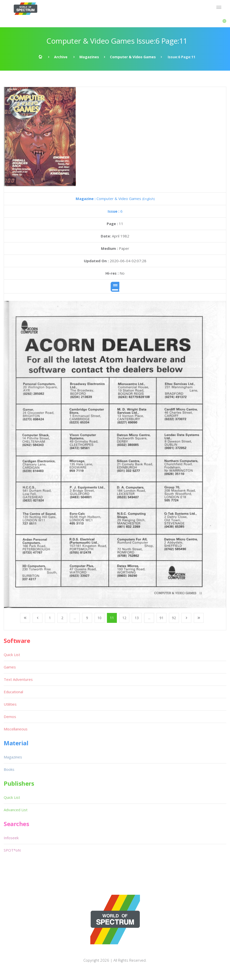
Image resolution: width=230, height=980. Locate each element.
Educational (13, 692)
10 (99, 618)
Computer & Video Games (133, 57)
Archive (61, 57)
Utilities (10, 704)
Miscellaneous (16, 729)
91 (162, 618)
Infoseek (11, 838)
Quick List (12, 655)
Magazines (89, 57)
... (75, 618)
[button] (224, 21)
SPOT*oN (12, 850)
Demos (10, 717)
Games (10, 667)
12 (124, 618)
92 (174, 618)
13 (137, 618)
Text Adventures (18, 679)
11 (112, 618)
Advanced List (16, 810)
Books (9, 769)
